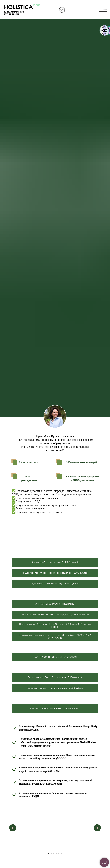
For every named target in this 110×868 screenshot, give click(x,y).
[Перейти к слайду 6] (61, 853)
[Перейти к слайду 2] (51, 853)
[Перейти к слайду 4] (56, 853)
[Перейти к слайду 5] (59, 853)
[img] (103, 9)
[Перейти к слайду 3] (54, 853)
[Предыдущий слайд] (13, 828)
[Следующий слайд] (97, 828)
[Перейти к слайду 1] (49, 853)
